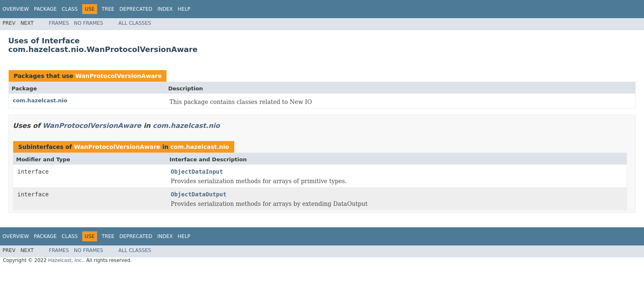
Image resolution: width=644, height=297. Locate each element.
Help (184, 9)
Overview (16, 9)
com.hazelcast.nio (40, 100)
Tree (108, 9)
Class (70, 9)
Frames (59, 23)
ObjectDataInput (197, 172)
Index (165, 9)
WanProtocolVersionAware (118, 76)
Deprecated (136, 9)
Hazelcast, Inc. (65, 260)
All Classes (135, 23)
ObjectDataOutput (198, 194)
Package (45, 9)
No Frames (89, 23)
